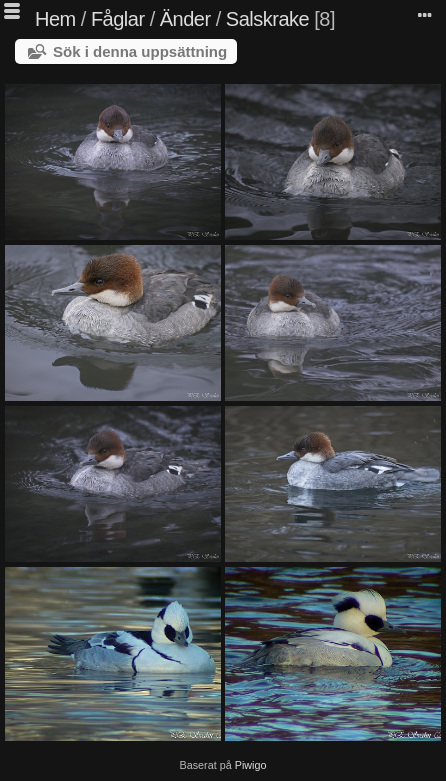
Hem (55, 19)
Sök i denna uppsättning (140, 51)
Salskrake (267, 19)
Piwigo (251, 765)
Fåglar (118, 19)
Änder (185, 19)
